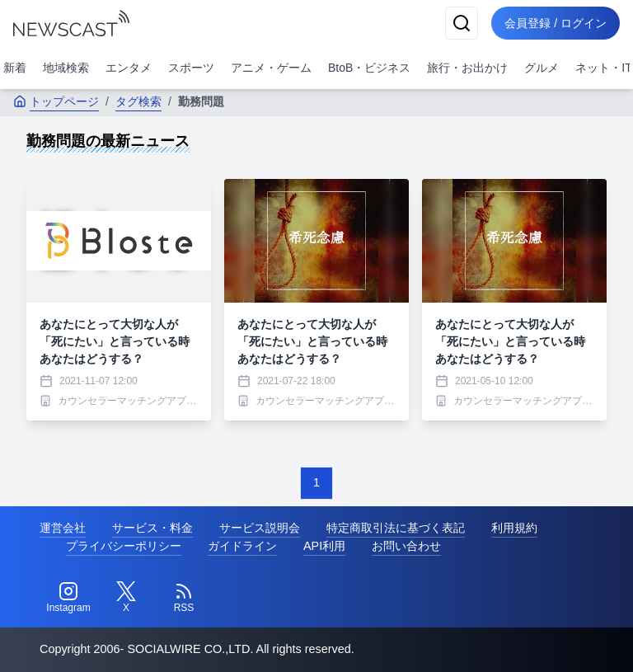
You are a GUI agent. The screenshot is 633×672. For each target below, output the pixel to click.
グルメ (542, 68)
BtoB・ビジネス (369, 68)
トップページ (56, 101)
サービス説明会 (260, 528)
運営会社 (63, 528)
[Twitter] (126, 598)
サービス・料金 (152, 528)
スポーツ (191, 68)
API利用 (324, 546)
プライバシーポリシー (124, 546)
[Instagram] (68, 598)
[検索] (462, 23)
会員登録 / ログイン (556, 23)
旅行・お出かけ (467, 68)
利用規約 (514, 528)
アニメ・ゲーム (271, 68)
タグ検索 (138, 101)
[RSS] (184, 598)
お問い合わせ (406, 546)
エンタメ (129, 68)
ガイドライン (242, 546)
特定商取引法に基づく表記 (396, 528)
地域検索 (66, 68)
